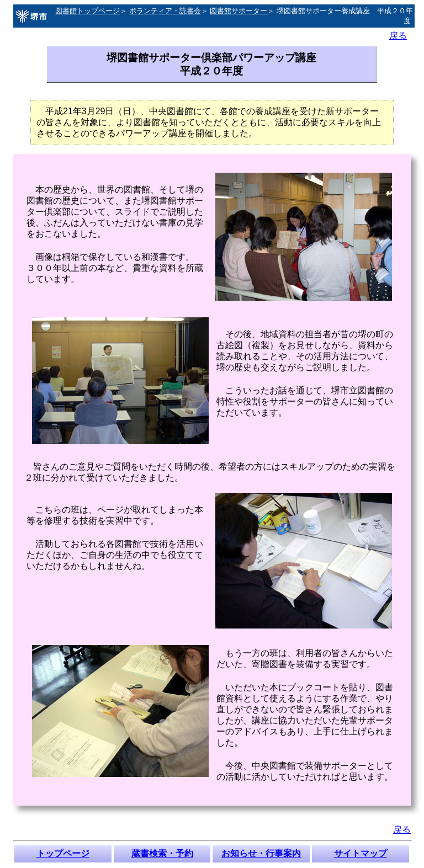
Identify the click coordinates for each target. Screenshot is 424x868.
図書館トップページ (88, 11)
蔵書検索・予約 (162, 853)
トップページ (63, 853)
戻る (398, 36)
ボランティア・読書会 (165, 11)
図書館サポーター (239, 11)
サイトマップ (361, 853)
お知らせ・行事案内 (261, 853)
